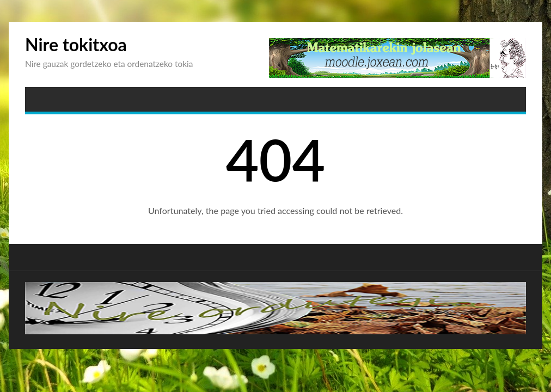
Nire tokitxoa (76, 44)
